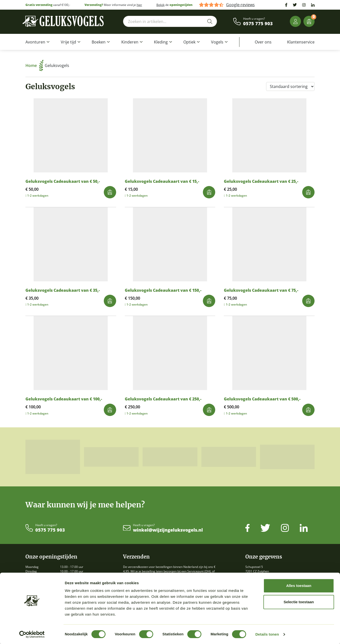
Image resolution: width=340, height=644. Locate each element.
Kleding (161, 42)
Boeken (99, 42)
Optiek (189, 42)
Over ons (263, 42)
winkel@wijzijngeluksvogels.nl (168, 530)
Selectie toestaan (299, 602)
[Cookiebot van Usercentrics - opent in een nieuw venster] (32, 634)
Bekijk (160, 5)
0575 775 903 (258, 24)
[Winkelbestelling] (290, 86)
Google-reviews (240, 5)
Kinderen (130, 42)
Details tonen (267, 634)
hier (139, 5)
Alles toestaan (299, 586)
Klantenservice (301, 42)
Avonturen (35, 42)
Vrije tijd (68, 42)
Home (34, 65)
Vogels (217, 42)
